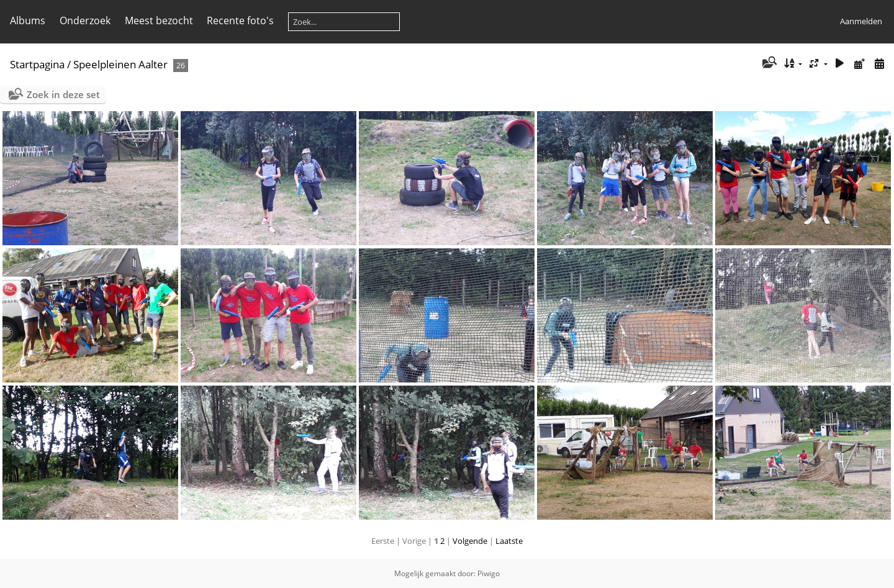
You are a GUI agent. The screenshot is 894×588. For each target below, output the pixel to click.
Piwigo (489, 573)
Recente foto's (240, 20)
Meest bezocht (159, 20)
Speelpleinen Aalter (120, 64)
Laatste (509, 541)
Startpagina (37, 64)
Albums (28, 20)
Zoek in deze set (63, 94)
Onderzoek (85, 20)
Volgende (470, 541)
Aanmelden (861, 21)
